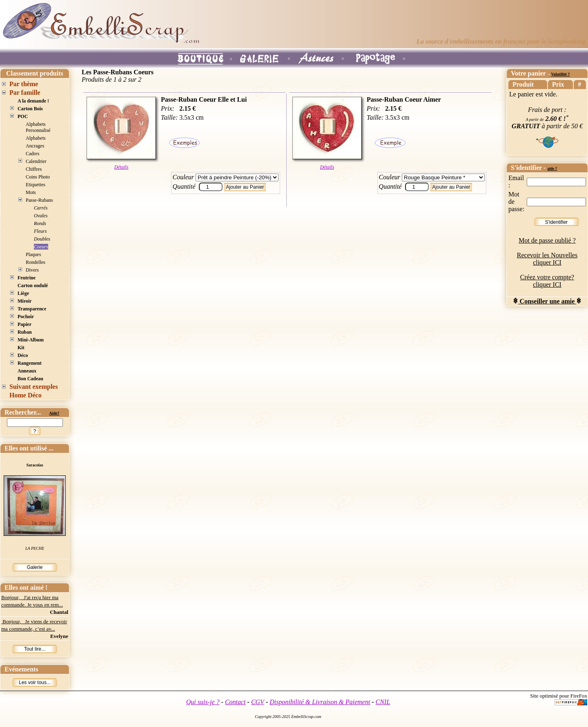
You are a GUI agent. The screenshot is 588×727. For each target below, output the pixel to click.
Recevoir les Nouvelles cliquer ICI (547, 259)
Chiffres (34, 169)
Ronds (40, 223)
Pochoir (26, 317)
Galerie (35, 567)
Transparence (32, 309)
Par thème (24, 84)
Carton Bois (30, 109)
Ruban (25, 332)
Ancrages (35, 146)
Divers (32, 270)
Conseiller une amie (547, 301)
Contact (235, 702)
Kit (21, 348)
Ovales (41, 216)
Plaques (33, 254)
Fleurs (40, 231)
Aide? (54, 413)
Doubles (42, 239)
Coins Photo (38, 177)
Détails (121, 167)
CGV (258, 702)
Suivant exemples (34, 387)
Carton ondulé (33, 285)
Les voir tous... (35, 682)
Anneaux (27, 371)
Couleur (183, 177)
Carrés (41, 208)
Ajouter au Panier (245, 187)
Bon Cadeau (30, 379)
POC (23, 116)
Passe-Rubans (39, 200)
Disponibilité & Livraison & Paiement (320, 702)
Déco (23, 355)
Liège (23, 293)
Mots (31, 192)
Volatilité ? (560, 74)
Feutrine (27, 278)
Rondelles (36, 262)
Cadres (32, 154)
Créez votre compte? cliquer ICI (547, 281)
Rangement (30, 363)
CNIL (383, 702)
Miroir (24, 301)
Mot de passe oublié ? (547, 240)
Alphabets (36, 138)
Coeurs (41, 247)
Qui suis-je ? (203, 702)
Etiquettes (36, 185)
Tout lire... (35, 649)
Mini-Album (31, 340)
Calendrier (36, 161)
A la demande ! (33, 101)
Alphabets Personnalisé (38, 127)
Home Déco (26, 395)
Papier (24, 324)
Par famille (25, 93)
